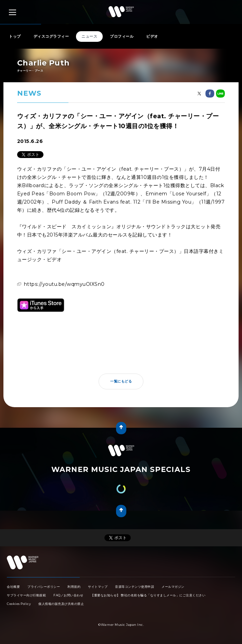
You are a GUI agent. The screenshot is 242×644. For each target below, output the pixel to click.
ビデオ (152, 36)
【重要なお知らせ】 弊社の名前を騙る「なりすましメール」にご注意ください (148, 595)
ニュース (89, 36)
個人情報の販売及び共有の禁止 (61, 604)
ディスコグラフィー (51, 36)
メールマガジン (173, 587)
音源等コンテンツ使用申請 (135, 587)
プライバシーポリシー (44, 587)
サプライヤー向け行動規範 (26, 595)
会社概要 (13, 587)
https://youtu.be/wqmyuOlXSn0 (64, 284)
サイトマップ (98, 587)
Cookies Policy (19, 604)
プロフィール (122, 36)
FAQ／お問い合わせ (68, 595)
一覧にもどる (121, 381)
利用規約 (74, 587)
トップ (15, 36)
